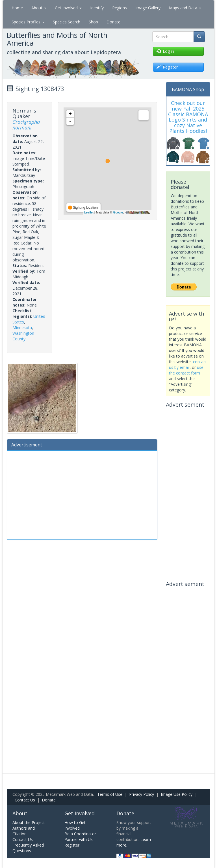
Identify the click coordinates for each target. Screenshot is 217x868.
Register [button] (167, 67)
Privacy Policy (142, 794)
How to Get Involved (75, 825)
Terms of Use (110, 794)
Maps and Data (185, 8)
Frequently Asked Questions (28, 848)
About (39, 8)
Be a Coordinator (80, 834)
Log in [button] (165, 51)
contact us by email (188, 364)
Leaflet (89, 212)
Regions (120, 8)
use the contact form (186, 370)
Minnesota (22, 328)
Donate (113, 22)
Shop (93, 22)
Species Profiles (28, 22)
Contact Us (25, 800)
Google (118, 212)
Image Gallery (148, 8)
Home (17, 8)
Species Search (67, 22)
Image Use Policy (177, 794)
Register (72, 845)
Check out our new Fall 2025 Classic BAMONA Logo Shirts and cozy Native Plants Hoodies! (188, 117)
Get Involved (68, 8)
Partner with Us (79, 839)
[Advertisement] (82, 494)
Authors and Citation (24, 831)
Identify (97, 8)
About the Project (29, 822)
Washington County (23, 336)
